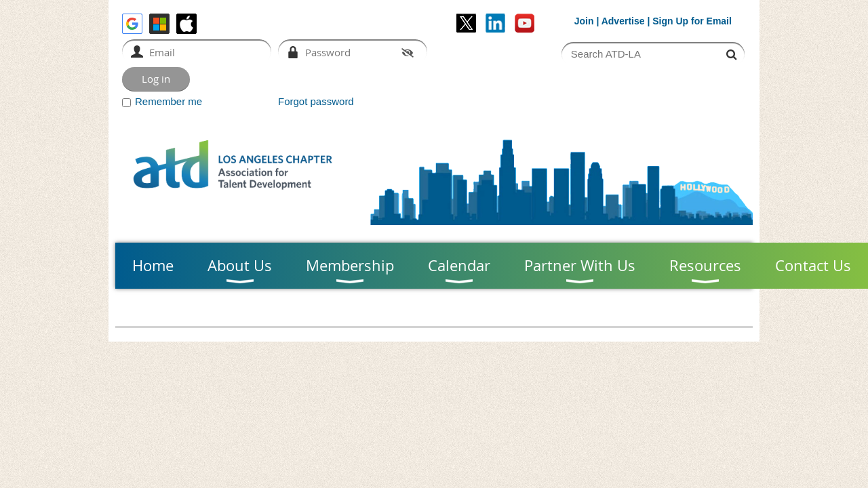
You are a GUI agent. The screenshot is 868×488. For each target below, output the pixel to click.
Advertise (623, 21)
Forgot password (316, 101)
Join (584, 21)
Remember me (169, 101)
